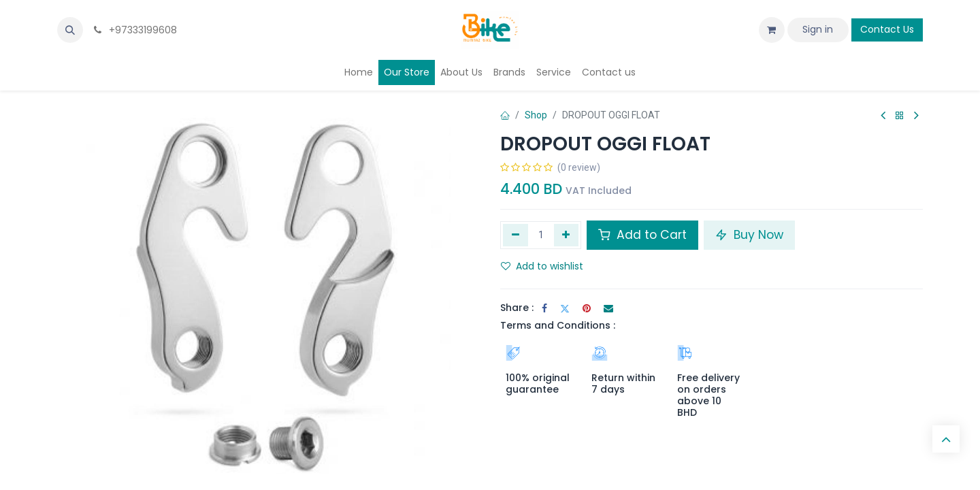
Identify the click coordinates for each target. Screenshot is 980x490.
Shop (536, 115)
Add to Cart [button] (642, 235)
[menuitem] (359, 72)
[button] (70, 30)
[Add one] (567, 235)
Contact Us (887, 29)
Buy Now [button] (749, 235)
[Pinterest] (587, 308)
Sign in (818, 29)
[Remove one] (516, 235)
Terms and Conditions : (558, 325)
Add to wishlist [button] (542, 266)
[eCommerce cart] (772, 30)
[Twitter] (565, 308)
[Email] (608, 308)
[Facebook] (544, 308)
